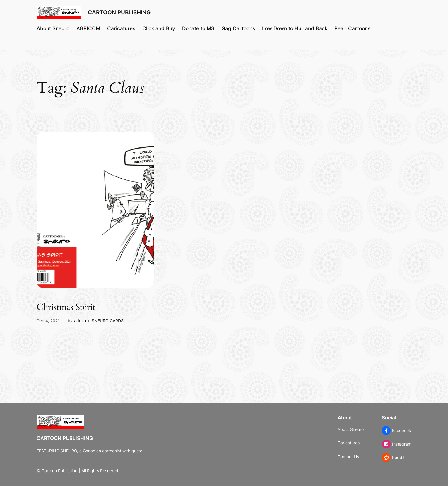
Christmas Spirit (66, 307)
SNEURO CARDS (108, 321)
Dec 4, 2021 (48, 321)
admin (80, 321)
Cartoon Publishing (119, 12)
